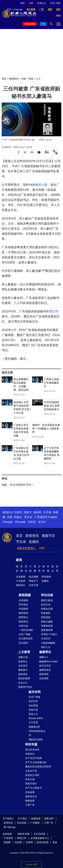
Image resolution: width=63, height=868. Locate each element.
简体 (58, 3)
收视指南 (36, 819)
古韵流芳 (23, 666)
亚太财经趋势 (26, 639)
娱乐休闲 (35, 692)
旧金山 (18, 517)
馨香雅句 (23, 670)
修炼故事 (30, 801)
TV (44, 24)
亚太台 (28, 517)
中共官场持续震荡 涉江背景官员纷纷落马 (52, 406)
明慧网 (7, 842)
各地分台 (41, 3)
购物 (42, 548)
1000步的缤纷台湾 (37, 733)
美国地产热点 (25, 687)
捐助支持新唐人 (26, 548)
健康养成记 (45, 670)
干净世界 (8, 838)
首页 (4, 79)
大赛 (31, 3)
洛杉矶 (37, 512)
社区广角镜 (25, 634)
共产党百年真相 (33, 758)
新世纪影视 (43, 842)
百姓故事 (30, 792)
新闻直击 (23, 617)
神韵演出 (21, 585)
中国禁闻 (23, 609)
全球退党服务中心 (40, 838)
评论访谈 (47, 595)
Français (8, 522)
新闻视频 (25, 595)
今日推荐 (21, 581)
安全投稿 (22, 823)
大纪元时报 (39, 834)
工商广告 (30, 805)
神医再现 (44, 674)
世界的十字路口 (49, 634)
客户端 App (9, 827)
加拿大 (28, 512)
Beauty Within (36, 718)
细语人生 (46, 647)
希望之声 (22, 838)
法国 (10, 517)
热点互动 (46, 605)
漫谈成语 (23, 674)
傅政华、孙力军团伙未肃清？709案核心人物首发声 (46, 429)
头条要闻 (21, 577)
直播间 (34, 542)
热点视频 (33, 577)
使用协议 (8, 823)
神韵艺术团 (24, 834)
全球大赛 (33, 585)
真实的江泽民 (32, 775)
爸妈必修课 (24, 678)
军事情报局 (47, 626)
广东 (21, 166)
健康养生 (45, 652)
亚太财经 (23, 643)
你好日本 (33, 701)
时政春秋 (46, 613)
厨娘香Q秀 (34, 727)
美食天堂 (33, 710)
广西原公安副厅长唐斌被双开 (51, 383)
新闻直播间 (30, 24)
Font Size (47, 152)
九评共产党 (31, 771)
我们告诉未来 (32, 750)
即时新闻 (46, 577)
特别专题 (31, 744)
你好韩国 (33, 706)
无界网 (29, 842)
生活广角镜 (34, 697)
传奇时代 (30, 754)
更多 (55, 842)
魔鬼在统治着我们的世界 (38, 767)
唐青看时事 (47, 630)
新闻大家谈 (47, 600)
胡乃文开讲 (45, 666)
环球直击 (23, 605)
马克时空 (46, 639)
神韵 (23, 3)
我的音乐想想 (36, 739)
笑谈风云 (23, 661)
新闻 (19, 560)
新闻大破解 (47, 622)
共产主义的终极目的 (36, 762)
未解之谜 (23, 657)
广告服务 (35, 823)
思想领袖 (46, 617)
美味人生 (33, 714)
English (53, 517)
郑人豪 (50, 166)
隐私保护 (49, 819)
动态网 (18, 842)
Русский (20, 522)
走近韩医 (44, 678)
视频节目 (48, 536)
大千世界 (33, 722)
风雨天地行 (31, 784)
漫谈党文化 (31, 796)
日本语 (32, 522)
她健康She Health (48, 661)
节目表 (21, 542)
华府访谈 (23, 626)
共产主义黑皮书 (33, 788)
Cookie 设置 (32, 865)
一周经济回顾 (26, 630)
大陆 (24, 79)
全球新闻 (23, 600)
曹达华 (54, 311)
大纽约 (18, 512)
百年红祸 (30, 779)
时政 (31, 79)
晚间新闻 (23, 613)
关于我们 (22, 819)
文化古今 (23, 683)
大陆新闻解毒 (48, 643)
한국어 (42, 522)
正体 (52, 3)
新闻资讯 (14, 79)
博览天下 (33, 581)
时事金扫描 (47, 609)
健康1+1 (44, 657)
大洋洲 (47, 512)
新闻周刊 (23, 622)
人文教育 (24, 652)
